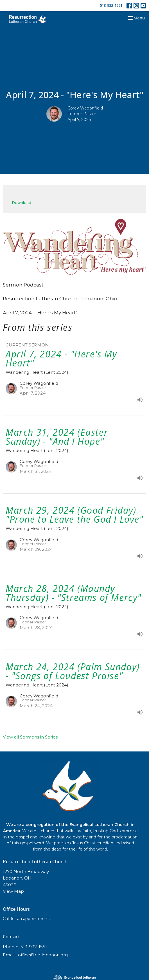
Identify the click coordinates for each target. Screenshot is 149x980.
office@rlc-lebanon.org (43, 955)
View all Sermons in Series (30, 737)
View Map (13, 891)
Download (22, 202)
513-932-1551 (111, 5)
